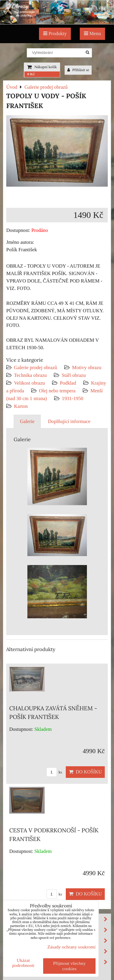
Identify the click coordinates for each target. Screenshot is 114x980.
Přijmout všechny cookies (69, 966)
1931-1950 (73, 398)
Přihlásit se (78, 70)
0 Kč (31, 74)
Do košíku (85, 772)
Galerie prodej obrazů (36, 367)
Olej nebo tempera (57, 391)
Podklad (68, 383)
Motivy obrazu (87, 367)
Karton (21, 406)
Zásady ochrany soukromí (71, 947)
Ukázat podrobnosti (23, 963)
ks (54, 772)
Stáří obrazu (74, 375)
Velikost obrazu (29, 383)
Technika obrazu (30, 375)
